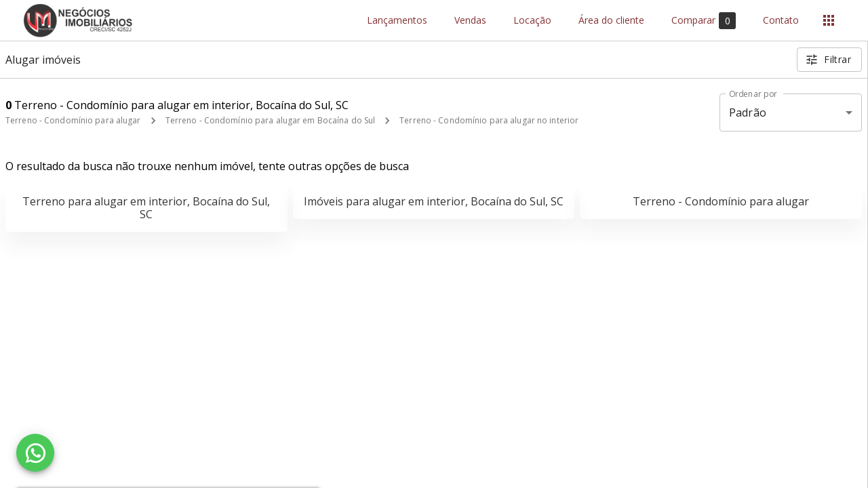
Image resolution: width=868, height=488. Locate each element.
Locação (532, 21)
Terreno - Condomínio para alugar (73, 120)
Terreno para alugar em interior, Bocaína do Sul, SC (146, 208)
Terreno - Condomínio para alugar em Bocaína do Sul (271, 120)
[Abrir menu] (829, 20)
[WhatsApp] (35, 453)
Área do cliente (611, 21)
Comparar (704, 21)
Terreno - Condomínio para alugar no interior (489, 120)
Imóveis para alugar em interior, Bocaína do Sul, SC (434, 201)
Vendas (470, 21)
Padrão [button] (748, 113)
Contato (781, 21)
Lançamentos (397, 21)
